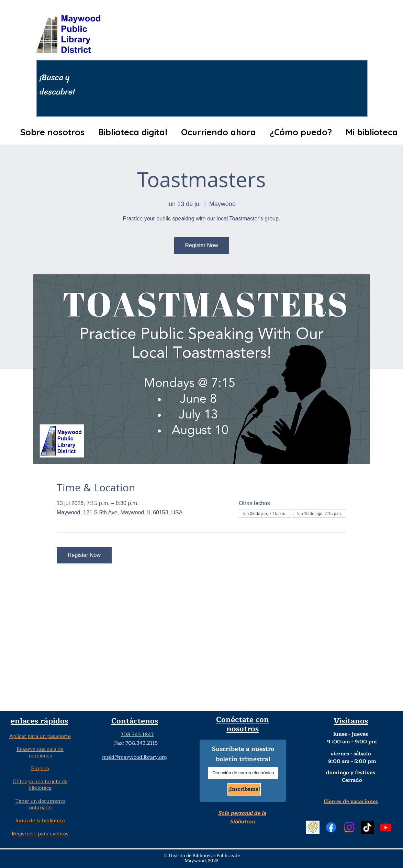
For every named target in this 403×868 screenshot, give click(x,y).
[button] (53, 132)
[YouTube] (386, 827)
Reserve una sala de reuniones (40, 753)
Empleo (40, 769)
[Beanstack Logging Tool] (313, 827)
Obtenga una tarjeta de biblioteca (40, 785)
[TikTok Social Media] (367, 827)
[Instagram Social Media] (349, 827)
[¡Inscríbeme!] (244, 789)
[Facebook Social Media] (331, 827)
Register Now (201, 245)
